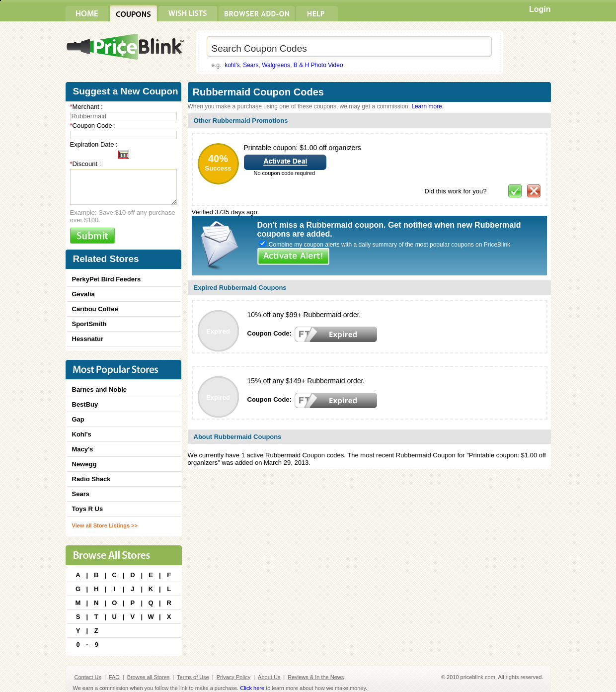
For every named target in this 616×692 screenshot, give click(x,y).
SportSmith (89, 324)
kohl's (232, 65)
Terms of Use (193, 677)
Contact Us (88, 677)
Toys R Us (88, 509)
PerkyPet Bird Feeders (107, 279)
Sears (251, 65)
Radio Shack (91, 479)
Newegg (84, 464)
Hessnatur (88, 339)
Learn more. (427, 106)
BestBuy (85, 404)
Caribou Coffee (95, 309)
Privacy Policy (233, 677)
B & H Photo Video (318, 65)
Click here (252, 688)
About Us (269, 677)
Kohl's (82, 434)
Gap (78, 419)
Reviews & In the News (316, 677)
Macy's (83, 449)
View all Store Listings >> (105, 525)
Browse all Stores (149, 677)
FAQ (114, 677)
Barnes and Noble (100, 389)
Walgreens (276, 65)
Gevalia (83, 294)
